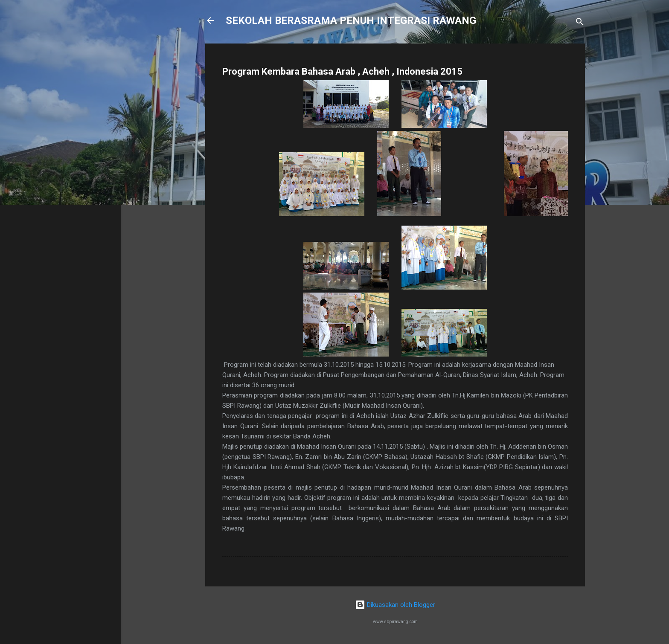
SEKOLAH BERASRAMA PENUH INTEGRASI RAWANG (351, 20)
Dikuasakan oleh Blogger (395, 605)
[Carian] (580, 23)
